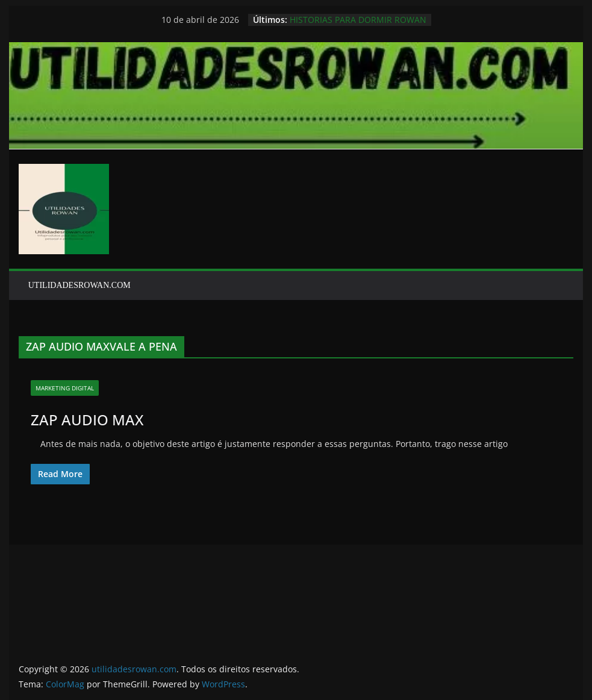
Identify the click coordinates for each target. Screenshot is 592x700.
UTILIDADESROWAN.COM (79, 285)
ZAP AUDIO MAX (87, 420)
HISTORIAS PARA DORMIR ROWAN (358, 20)
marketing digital (65, 388)
